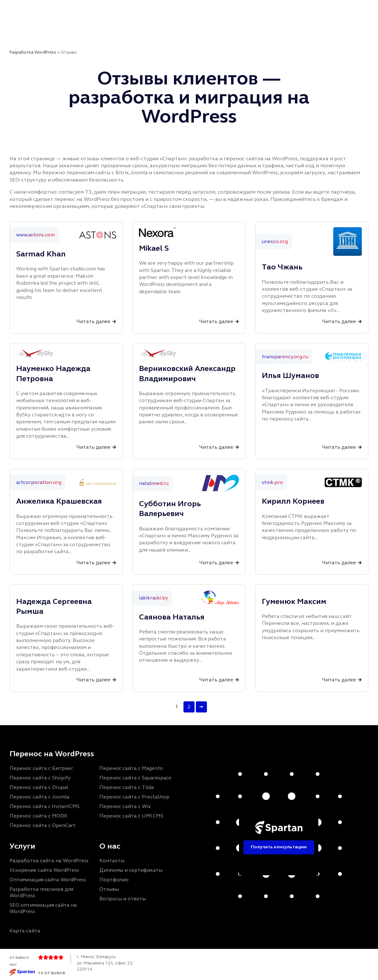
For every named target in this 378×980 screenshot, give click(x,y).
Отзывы (197, 10)
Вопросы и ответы (123, 899)
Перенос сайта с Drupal (39, 787)
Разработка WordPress (33, 52)
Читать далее (93, 321)
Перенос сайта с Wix (125, 806)
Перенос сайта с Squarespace (135, 777)
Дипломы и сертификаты (131, 870)
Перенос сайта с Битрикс (41, 768)
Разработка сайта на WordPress (49, 861)
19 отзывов (52, 973)
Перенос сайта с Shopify (40, 777)
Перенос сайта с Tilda (126, 787)
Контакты (170, 29)
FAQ (247, 10)
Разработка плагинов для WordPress (41, 892)
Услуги (122, 10)
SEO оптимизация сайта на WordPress (43, 908)
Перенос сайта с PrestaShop (134, 796)
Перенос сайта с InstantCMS (45, 806)
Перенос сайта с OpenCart (42, 825)
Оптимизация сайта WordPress (48, 880)
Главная (91, 10)
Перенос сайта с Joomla (39, 796)
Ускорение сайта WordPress (44, 870)
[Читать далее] (114, 322)
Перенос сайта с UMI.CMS (131, 815)
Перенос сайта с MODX (38, 815)
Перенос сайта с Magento (131, 768)
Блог (225, 10)
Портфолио (161, 10)
